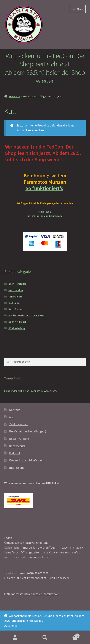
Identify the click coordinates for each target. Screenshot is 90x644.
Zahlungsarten (19, 424)
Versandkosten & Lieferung (26, 460)
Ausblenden (12, 625)
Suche (45, 638)
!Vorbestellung (17, 328)
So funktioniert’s (45, 188)
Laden (8, 538)
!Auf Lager (14, 303)
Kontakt (15, 410)
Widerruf (15, 453)
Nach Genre (15, 309)
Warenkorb (70, 635)
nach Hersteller (17, 284)
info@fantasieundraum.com (45, 216)
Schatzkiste (15, 297)
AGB (12, 417)
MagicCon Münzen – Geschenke (26, 315)
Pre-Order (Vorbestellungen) (28, 431)
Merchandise (16, 290)
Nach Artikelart (17, 322)
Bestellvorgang (19, 439)
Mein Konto (15, 638)
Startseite (14, 96)
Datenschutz (17, 446)
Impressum (16, 468)
